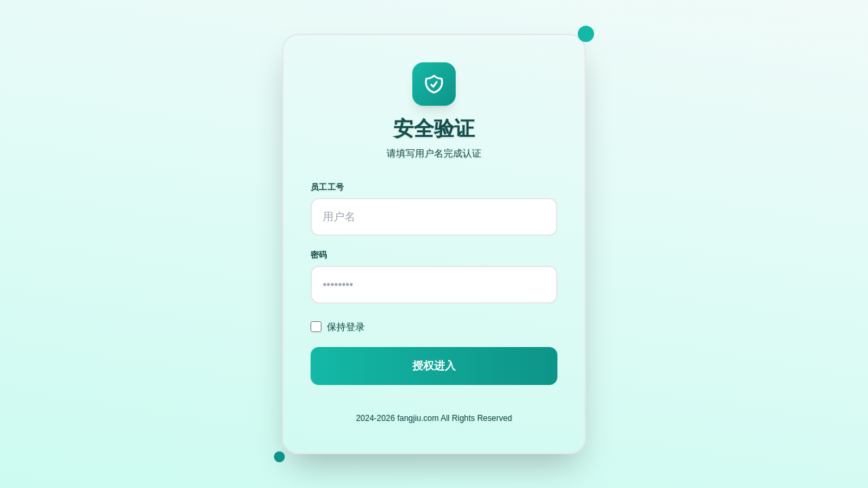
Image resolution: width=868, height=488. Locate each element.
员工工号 (327, 187)
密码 (319, 255)
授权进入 (434, 366)
